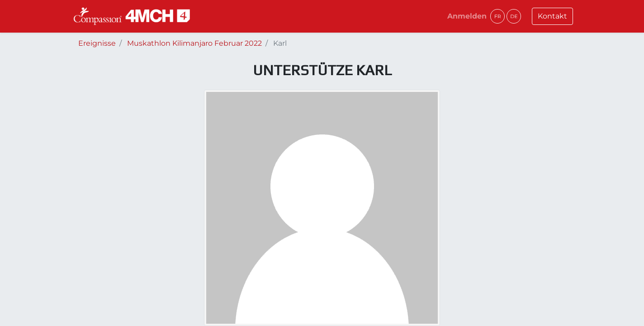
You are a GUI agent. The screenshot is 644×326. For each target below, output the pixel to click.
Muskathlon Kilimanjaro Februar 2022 (194, 43)
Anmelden (467, 16)
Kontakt (552, 16)
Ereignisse (97, 43)
